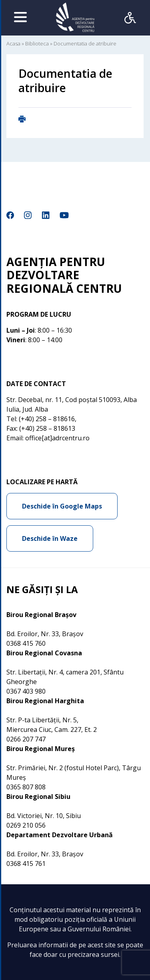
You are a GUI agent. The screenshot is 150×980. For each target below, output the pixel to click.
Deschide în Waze (50, 538)
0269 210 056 (26, 825)
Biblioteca (37, 43)
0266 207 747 (26, 739)
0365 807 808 (26, 787)
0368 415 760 (26, 643)
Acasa (13, 43)
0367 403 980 (26, 691)
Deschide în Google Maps (62, 506)
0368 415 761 (26, 864)
